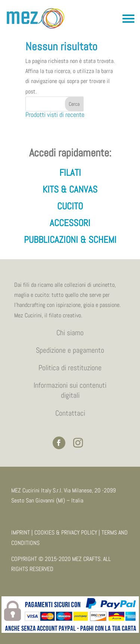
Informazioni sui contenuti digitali (70, 390)
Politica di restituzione (70, 368)
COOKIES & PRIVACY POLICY (66, 532)
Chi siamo (70, 333)
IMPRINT (21, 532)
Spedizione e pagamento (70, 350)
